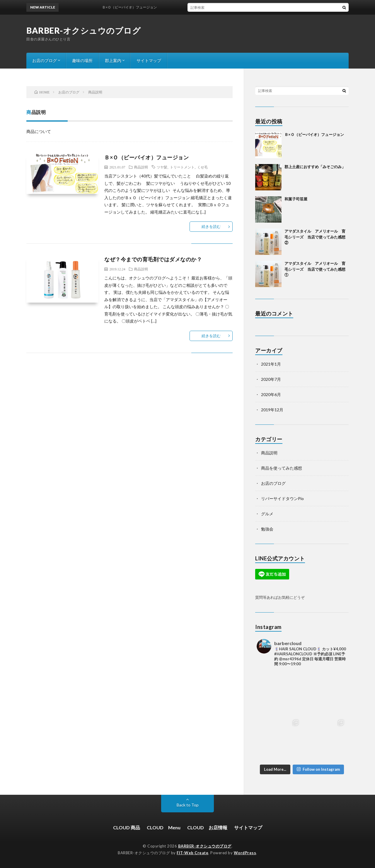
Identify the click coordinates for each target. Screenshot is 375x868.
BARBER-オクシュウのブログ (83, 30)
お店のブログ (45, 60)
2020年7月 (271, 379)
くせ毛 (202, 167)
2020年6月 (271, 394)
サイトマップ (149, 60)
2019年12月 (272, 410)
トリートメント (182, 167)
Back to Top (188, 805)
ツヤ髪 (162, 167)
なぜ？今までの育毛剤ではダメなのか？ (153, 259)
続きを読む (211, 226)
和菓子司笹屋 (296, 199)
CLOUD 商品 (127, 827)
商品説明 (141, 167)
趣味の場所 (82, 60)
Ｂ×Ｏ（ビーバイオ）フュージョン (146, 157)
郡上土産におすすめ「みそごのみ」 (315, 167)
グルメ (267, 514)
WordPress (245, 853)
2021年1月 (271, 364)
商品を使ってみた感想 (282, 468)
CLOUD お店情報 (207, 827)
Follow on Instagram (318, 769)
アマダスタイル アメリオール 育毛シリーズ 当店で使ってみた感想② (315, 237)
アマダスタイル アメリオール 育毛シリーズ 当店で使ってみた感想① (315, 269)
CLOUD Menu (164, 827)
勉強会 (267, 529)
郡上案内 (113, 60)
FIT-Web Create (192, 853)
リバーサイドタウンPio (282, 498)
